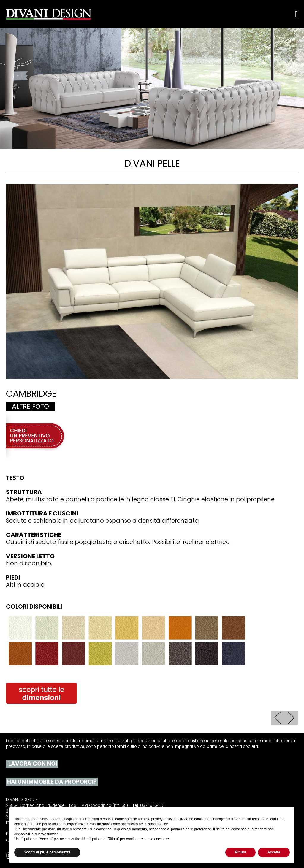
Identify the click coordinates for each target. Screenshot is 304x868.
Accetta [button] (274, 852)
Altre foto (30, 407)
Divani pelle (152, 163)
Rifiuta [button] (240, 852)
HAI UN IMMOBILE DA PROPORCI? (51, 782)
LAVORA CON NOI (32, 764)
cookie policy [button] (157, 824)
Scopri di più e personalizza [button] (47, 852)
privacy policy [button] (162, 819)
